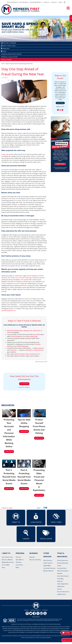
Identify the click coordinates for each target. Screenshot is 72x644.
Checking (18, 562)
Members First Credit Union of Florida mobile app (16, 278)
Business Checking (35, 560)
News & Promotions (63, 571)
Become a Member (7, 560)
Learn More (39, 438)
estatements (19, 276)
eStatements (61, 586)
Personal (18, 557)
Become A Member (8, 43)
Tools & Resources (63, 560)
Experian (41, 348)
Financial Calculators (9, 57)
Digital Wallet (47, 566)
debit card (14, 282)
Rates (17, 568)
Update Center (61, 594)
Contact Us (46, 2)
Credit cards (5, 154)
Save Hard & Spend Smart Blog (63, 577)
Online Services (48, 563)
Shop (3, 568)
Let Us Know (24, 384)
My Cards (36, 334)
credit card (5, 283)
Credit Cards (56, 518)
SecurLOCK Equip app (20, 283)
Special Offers (6, 60)
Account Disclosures (63, 592)
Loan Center (36, 518)
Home (3, 64)
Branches (5, 48)
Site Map (45, 610)
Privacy (27, 610)
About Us (54, 2)
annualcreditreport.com (8, 310)
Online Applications (63, 584)
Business (32, 557)
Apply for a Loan (8, 46)
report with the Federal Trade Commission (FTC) (25, 354)
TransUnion (13, 350)
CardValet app (26, 282)
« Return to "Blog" (7, 508)
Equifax (35, 348)
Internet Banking (31, 276)
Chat (66, 633)
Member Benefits (48, 571)
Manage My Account (8, 562)
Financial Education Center (11, 54)
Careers (26, 535)
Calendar (60, 573)
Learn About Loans (7, 557)
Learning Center (62, 568)
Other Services (48, 560)
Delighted (27, 387)
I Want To (16, 518)
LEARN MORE (9, 452)
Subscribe (60, 103)
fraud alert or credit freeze (34, 350)
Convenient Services (49, 568)
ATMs (60, 2)
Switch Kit (60, 581)
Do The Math (6, 565)
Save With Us (20, 560)
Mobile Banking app (31, 336)
